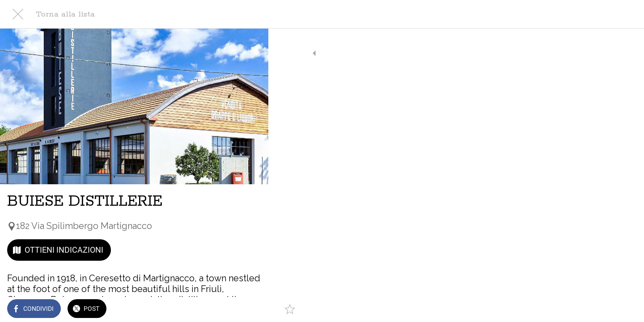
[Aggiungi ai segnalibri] (250, 309)
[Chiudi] (18, 14)
